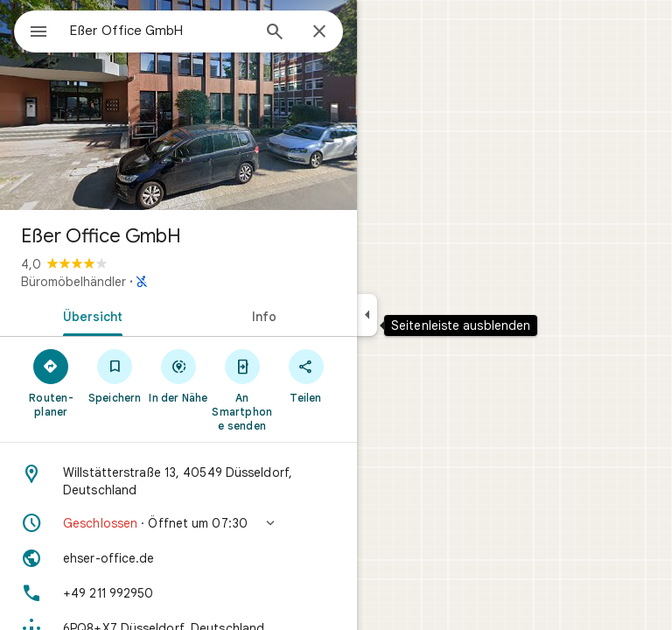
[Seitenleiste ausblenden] (367, 315)
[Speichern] (115, 375)
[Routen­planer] (51, 382)
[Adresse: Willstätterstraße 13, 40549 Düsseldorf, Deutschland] (178, 481)
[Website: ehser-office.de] (178, 558)
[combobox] (160, 31)
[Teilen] (306, 375)
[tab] (89, 315)
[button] (178, 523)
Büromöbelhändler (73, 282)
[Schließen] (319, 32)
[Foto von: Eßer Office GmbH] (178, 105)
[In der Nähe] (179, 375)
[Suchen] (275, 33)
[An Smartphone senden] (242, 389)
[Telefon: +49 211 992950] (178, 593)
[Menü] (38, 33)
